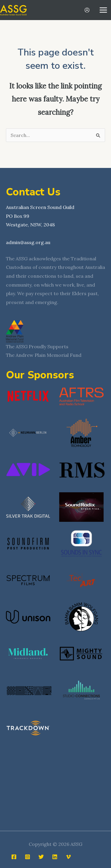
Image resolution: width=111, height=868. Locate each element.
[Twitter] (41, 854)
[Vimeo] (68, 854)
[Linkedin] (55, 854)
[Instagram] (28, 854)
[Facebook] (14, 854)
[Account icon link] (87, 10)
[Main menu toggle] (103, 10)
